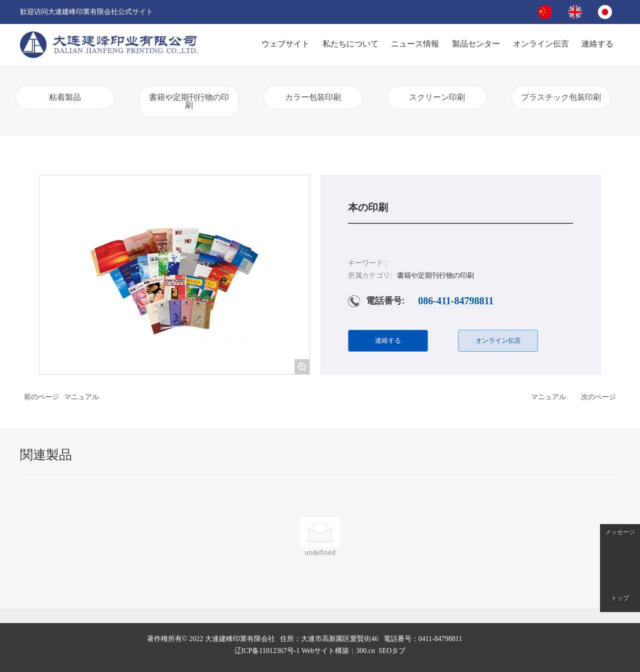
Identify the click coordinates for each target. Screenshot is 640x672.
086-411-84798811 (456, 301)
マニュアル (81, 397)
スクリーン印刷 (437, 97)
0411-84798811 (440, 639)
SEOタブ (392, 651)
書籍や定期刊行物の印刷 (189, 101)
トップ (620, 598)
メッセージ (620, 532)
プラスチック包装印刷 (561, 97)
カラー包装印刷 (313, 97)
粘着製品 (65, 97)
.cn (338, 651)
